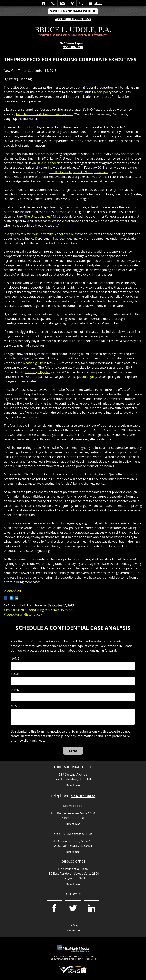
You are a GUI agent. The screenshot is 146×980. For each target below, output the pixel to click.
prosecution (12, 590)
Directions (73, 785)
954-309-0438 (73, 47)
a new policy (103, 92)
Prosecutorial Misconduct (22, 614)
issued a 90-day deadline (90, 172)
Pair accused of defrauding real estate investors (40, 610)
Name (15, 659)
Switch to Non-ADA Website (73, 11)
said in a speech (49, 163)
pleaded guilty (33, 363)
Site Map (73, 925)
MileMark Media (89, 959)
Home (44, 3)
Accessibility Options (73, 19)
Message (17, 706)
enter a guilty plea (38, 372)
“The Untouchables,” (38, 216)
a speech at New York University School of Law (40, 234)
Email (63, 3)
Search (81, 3)
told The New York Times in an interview (44, 114)
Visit (72, 3)
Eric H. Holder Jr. (60, 172)
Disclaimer (73, 930)
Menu (99, 3)
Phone (16, 690)
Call (53, 3)
